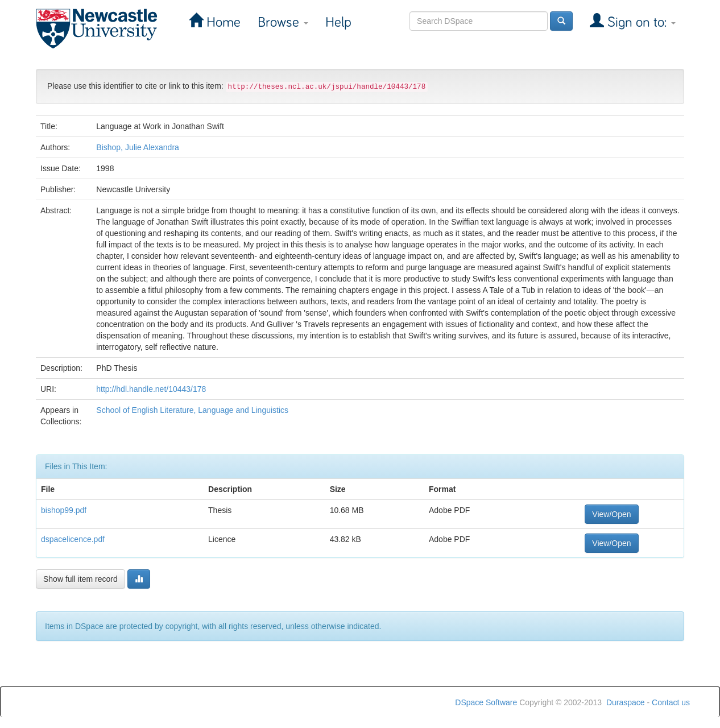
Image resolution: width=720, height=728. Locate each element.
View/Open (611, 514)
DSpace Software (486, 702)
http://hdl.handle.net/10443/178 (151, 389)
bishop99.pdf (64, 510)
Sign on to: (640, 22)
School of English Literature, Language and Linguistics (192, 410)
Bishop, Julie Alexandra (138, 147)
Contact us (671, 702)
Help (338, 22)
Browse (283, 22)
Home (222, 22)
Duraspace (626, 702)
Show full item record (80, 579)
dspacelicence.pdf (73, 539)
